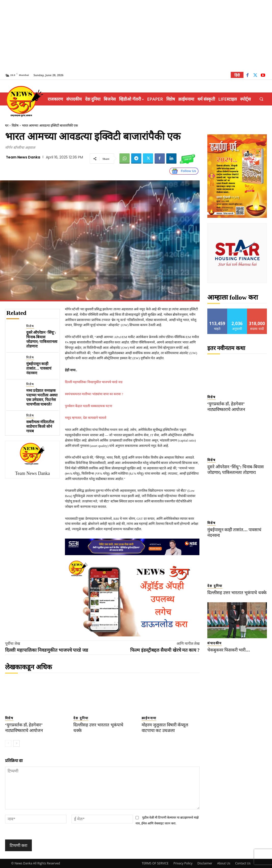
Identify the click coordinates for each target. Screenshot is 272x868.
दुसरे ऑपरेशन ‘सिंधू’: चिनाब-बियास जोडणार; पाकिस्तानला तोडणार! (42, 339)
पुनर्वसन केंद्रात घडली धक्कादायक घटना (89, 406)
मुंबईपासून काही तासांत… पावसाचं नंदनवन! (39, 368)
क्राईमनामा (149, 718)
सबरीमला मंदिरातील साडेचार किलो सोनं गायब (40, 426)
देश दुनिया (81, 718)
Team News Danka (23, 157)
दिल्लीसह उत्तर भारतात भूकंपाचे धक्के (237, 593)
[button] (261, 99)
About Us (224, 863)
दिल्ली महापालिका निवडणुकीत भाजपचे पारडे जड (94, 382)
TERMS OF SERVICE (155, 863)
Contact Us (243, 863)
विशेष (15, 125)
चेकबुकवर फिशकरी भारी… (229, 650)
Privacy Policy (183, 863)
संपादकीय (215, 643)
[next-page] (16, 743)
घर (7, 125)
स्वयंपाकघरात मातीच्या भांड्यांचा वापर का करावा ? (94, 394)
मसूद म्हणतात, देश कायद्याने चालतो (86, 418)
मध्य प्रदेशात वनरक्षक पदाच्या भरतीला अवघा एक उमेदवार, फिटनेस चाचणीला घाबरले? (42, 397)
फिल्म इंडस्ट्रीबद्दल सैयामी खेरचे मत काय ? (165, 650)
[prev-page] (8, 743)
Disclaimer (205, 863)
